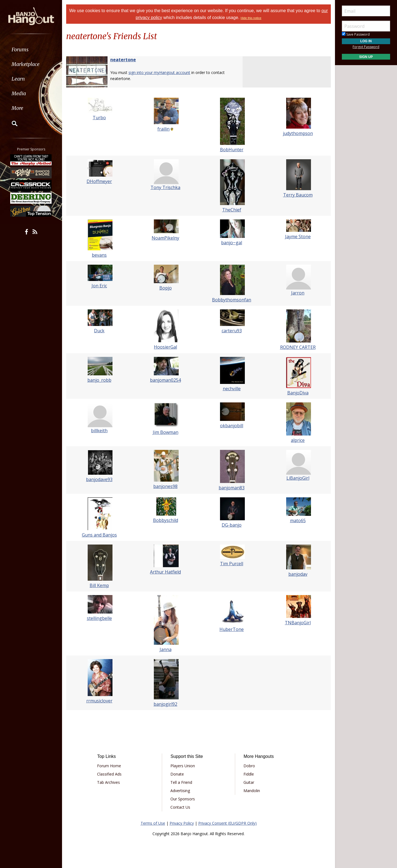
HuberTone (232, 629)
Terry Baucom (298, 195)
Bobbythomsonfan (232, 300)
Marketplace (26, 64)
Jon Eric (99, 286)
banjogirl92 (165, 704)
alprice (298, 440)
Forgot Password (366, 47)
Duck (99, 331)
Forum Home (109, 766)
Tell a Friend (181, 782)
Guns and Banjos (99, 535)
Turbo (99, 118)
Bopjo (166, 288)
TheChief (232, 210)
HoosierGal (165, 347)
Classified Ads (109, 774)
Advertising (180, 791)
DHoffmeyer (99, 181)
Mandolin (252, 791)
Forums (20, 50)
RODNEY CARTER (298, 347)
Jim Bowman (166, 432)
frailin (163, 129)
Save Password (356, 34)
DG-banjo (232, 525)
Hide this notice (251, 18)
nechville (232, 389)
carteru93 (232, 331)
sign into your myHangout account (159, 72)
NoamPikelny (165, 238)
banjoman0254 (165, 380)
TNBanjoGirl (298, 623)
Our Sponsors (183, 799)
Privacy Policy (182, 823)
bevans (99, 255)
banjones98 (165, 486)
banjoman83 (232, 488)
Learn (18, 79)
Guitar (249, 782)
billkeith (99, 431)
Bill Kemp (99, 585)
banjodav (298, 574)
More (17, 108)
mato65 (298, 521)
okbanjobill (232, 426)
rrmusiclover (99, 701)
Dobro (249, 766)
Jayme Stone (298, 237)
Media (19, 93)
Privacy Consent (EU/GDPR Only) (227, 823)
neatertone (123, 60)
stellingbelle (99, 618)
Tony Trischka (165, 187)
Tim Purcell (232, 564)
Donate (177, 774)
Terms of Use (153, 823)
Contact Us (180, 807)
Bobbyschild (166, 520)
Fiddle (249, 774)
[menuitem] (31, 50)
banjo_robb (99, 380)
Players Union (183, 766)
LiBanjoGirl (298, 478)
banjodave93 (99, 479)
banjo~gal (232, 243)
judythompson (298, 133)
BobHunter (232, 150)
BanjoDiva (298, 393)
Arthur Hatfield (165, 572)
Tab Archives (108, 782)
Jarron (298, 293)
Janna (166, 649)
